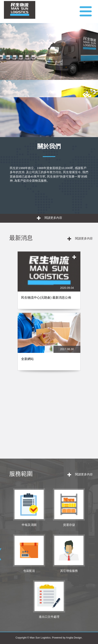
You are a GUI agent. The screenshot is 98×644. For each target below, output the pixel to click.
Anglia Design (74, 638)
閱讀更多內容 (49, 218)
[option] (49, 313)
